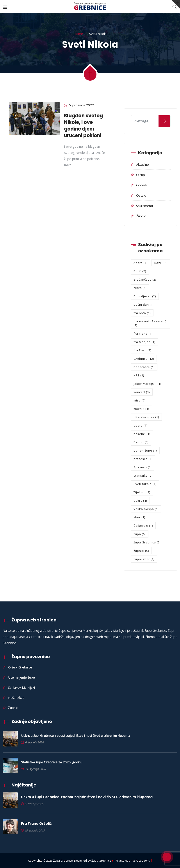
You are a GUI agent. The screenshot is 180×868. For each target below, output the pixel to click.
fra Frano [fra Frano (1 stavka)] (143, 334)
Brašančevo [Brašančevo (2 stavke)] (145, 280)
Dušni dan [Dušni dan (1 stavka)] (143, 305)
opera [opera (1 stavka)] (140, 425)
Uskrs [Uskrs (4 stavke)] (140, 501)
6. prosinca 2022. (82, 105)
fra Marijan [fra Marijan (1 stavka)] (144, 342)
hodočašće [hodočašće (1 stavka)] (144, 367)
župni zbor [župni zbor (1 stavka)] (144, 559)
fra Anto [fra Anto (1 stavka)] (142, 313)
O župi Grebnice (20, 667)
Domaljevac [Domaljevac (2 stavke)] (145, 296)
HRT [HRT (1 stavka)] (139, 375)
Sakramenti (144, 206)
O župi (141, 175)
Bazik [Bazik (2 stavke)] (161, 263)
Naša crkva (16, 697)
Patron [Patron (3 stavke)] (141, 442)
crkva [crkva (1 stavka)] (140, 288)
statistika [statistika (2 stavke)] (143, 476)
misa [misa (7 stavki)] (139, 400)
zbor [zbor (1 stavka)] (139, 517)
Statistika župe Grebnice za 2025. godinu (52, 762)
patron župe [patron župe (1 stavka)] (145, 450)
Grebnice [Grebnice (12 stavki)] (144, 359)
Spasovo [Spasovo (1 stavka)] (143, 467)
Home (78, 34)
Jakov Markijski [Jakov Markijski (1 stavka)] (147, 384)
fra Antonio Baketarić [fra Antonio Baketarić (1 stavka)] (150, 323)
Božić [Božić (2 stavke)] (140, 271)
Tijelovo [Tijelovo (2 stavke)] (142, 492)
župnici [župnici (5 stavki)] (141, 551)
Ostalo (141, 195)
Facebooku (144, 861)
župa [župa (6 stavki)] (140, 534)
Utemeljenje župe (21, 677)
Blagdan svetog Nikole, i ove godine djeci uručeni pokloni (83, 126)
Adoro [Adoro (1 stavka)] (140, 263)
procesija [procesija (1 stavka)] (143, 459)
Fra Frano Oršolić (37, 824)
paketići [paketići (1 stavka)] (142, 434)
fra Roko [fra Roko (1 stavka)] (142, 350)
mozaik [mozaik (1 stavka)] (141, 409)
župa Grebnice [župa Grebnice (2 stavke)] (147, 542)
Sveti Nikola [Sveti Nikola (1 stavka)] (145, 484)
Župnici (141, 216)
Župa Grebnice (63, 861)
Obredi (141, 185)
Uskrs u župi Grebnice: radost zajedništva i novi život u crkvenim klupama (76, 735)
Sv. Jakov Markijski (21, 687)
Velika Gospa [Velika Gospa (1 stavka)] (146, 509)
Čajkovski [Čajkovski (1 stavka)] (143, 526)
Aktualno (143, 164)
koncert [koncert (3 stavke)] (142, 392)
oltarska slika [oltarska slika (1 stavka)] (146, 417)
